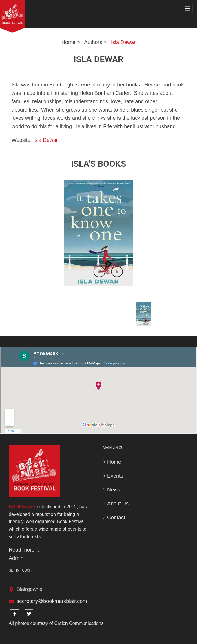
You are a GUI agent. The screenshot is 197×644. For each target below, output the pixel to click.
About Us (118, 504)
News (114, 490)
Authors (93, 42)
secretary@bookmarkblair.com (52, 601)
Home (68, 42)
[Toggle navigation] (188, 9)
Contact (116, 518)
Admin (16, 558)
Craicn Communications (79, 623)
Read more (25, 550)
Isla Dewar (123, 42)
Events (115, 476)
